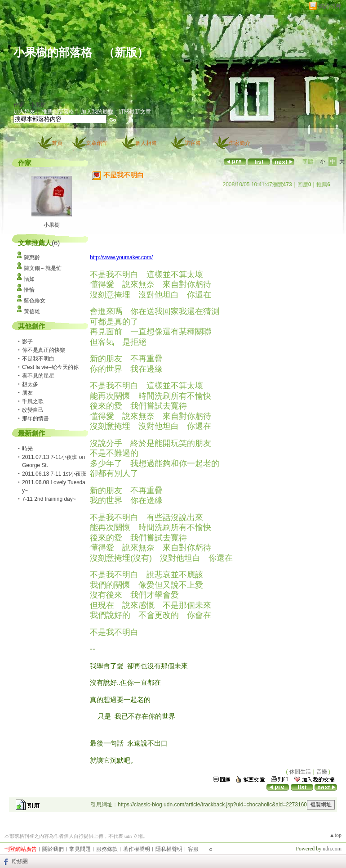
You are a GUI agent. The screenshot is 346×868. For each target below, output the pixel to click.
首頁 (57, 143)
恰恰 (29, 290)
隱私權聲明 (169, 849)
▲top (335, 835)
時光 (27, 449)
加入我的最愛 (97, 112)
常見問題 (80, 849)
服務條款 (107, 849)
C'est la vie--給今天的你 (50, 367)
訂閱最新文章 (135, 112)
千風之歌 (33, 401)
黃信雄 (32, 311)
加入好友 (24, 112)
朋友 (27, 393)
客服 (193, 849)
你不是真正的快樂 (44, 350)
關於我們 (53, 849)
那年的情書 (35, 418)
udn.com (332, 849)
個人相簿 (146, 143)
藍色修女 (35, 301)
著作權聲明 (137, 849)
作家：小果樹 (30, 105)
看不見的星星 (38, 376)
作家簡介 (240, 143)
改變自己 (33, 410)
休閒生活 (300, 772)
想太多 (30, 384)
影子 (27, 342)
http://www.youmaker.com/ (121, 257)
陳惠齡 (32, 257)
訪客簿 (193, 143)
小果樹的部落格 (53, 52)
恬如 (29, 279)
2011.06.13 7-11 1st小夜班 (54, 474)
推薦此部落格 (58, 112)
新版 (126, 52)
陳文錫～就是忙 (43, 268)
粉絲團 (20, 861)
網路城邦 (330, 6)
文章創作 (97, 143)
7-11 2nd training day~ (49, 499)
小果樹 (52, 225)
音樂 (322, 772)
